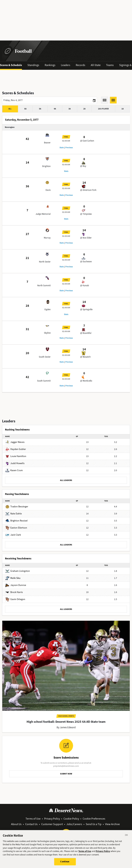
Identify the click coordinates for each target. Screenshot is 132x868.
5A (40, 109)
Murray (47, 238)
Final (66, 137)
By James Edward (66, 727)
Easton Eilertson (16, 528)
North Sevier (45, 262)
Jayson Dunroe (16, 585)
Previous (69, 148)
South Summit (44, 381)
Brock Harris (14, 592)
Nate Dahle (13, 514)
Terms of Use (33, 819)
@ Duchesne (86, 262)
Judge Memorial (43, 214)
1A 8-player (103, 109)
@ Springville (86, 309)
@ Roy (83, 166)
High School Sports (66, 716)
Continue (65, 862)
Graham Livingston (18, 571)
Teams (110, 65)
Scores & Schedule (11, 65)
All (10, 109)
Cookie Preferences (94, 819)
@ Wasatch (85, 357)
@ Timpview (86, 214)
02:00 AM (66, 141)
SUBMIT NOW (66, 774)
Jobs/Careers (74, 824)
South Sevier (45, 357)
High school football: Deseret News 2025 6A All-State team (66, 722)
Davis (48, 190)
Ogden (47, 309)
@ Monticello (86, 381)
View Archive (112, 824)
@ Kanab (85, 285)
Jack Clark (13, 535)
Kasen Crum (14, 470)
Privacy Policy (52, 819)
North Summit (44, 285)
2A (84, 109)
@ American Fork (88, 190)
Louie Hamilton (16, 456)
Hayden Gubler (16, 449)
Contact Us (31, 824)
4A (55, 109)
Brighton (46, 166)
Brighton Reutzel (16, 521)
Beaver (47, 143)
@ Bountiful (86, 333)
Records (80, 65)
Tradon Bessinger (17, 507)
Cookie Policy (71, 819)
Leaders (66, 65)
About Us (16, 824)
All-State (96, 65)
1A (123, 109)
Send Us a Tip (94, 824)
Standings (33, 65)
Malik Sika (13, 578)
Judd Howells (15, 463)
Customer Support (52, 824)
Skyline (47, 333)
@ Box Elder (86, 238)
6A (25, 109)
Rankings (50, 65)
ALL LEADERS (66, 480)
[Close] (126, 836)
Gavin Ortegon (15, 599)
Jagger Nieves (15, 442)
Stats (62, 148)
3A (70, 109)
